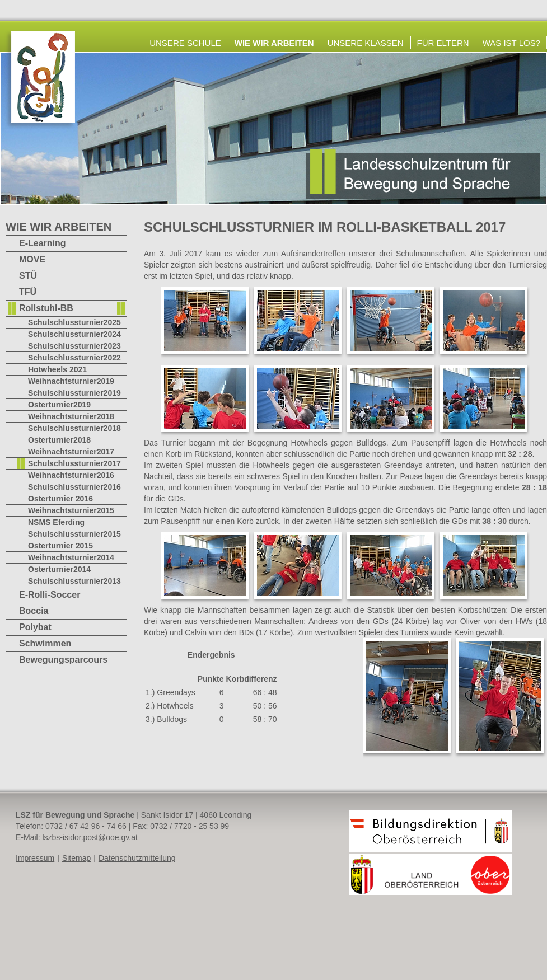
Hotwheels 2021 (57, 369)
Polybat (35, 627)
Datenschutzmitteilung (137, 858)
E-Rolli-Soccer (50, 595)
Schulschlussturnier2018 (74, 428)
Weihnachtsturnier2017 (71, 452)
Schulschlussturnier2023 (74, 346)
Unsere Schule (185, 43)
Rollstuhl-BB (46, 308)
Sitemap (76, 858)
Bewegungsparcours (63, 660)
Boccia (34, 611)
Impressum (35, 858)
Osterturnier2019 (59, 405)
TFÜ (28, 292)
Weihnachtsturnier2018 (71, 416)
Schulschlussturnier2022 (74, 358)
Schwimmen (45, 643)
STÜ (28, 276)
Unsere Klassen (366, 43)
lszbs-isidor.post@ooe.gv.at (90, 837)
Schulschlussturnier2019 (74, 393)
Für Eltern (443, 43)
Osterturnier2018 (59, 440)
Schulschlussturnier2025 (74, 322)
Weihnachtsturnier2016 (71, 475)
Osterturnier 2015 (60, 546)
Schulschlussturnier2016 (74, 487)
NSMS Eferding (56, 522)
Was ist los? (511, 43)
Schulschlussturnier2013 (74, 581)
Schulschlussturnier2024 (74, 334)
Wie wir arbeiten (274, 43)
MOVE (32, 259)
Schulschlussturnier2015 (74, 534)
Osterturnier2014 (59, 569)
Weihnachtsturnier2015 (71, 510)
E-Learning (43, 243)
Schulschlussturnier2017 (74, 463)
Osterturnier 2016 (60, 499)
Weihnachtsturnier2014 (71, 557)
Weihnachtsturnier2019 (71, 381)
